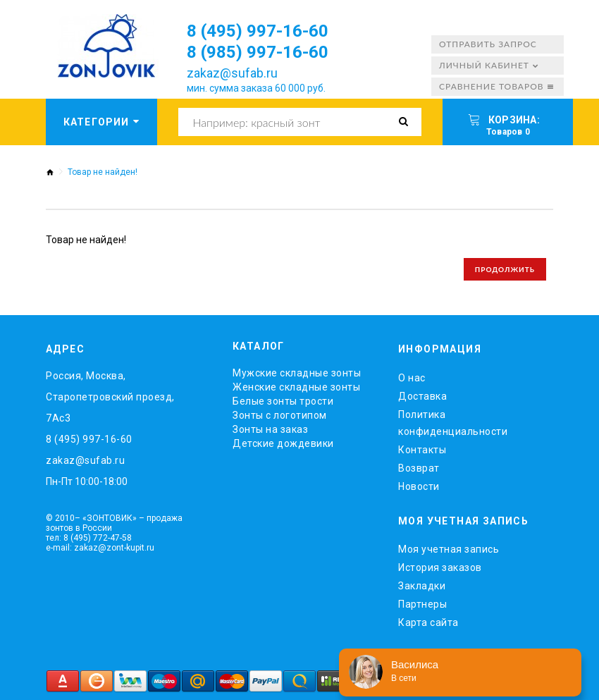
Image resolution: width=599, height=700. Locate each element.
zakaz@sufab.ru (232, 73)
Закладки (422, 586)
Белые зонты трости (283, 401)
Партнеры (422, 604)
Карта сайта (428, 622)
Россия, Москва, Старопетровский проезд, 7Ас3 (110, 397)
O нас (412, 378)
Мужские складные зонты (297, 373)
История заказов (440, 567)
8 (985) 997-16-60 (258, 52)
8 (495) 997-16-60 (258, 31)
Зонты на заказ (270, 429)
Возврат (419, 468)
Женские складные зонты (296, 387)
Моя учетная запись (449, 549)
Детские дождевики (283, 443)
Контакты (422, 450)
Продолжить (505, 269)
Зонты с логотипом (280, 415)
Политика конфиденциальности (453, 423)
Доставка (422, 396)
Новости (419, 486)
